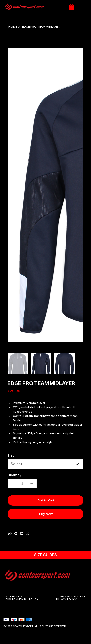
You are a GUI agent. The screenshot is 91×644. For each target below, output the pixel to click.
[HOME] (13, 27)
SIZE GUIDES (14, 596)
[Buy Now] (45, 514)
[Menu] (81, 7)
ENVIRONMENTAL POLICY (22, 599)
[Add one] (32, 484)
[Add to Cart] (45, 500)
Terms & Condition (71, 596)
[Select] (45, 464)
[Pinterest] (22, 533)
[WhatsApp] (10, 533)
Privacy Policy (66, 599)
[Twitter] (27, 533)
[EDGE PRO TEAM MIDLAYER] (41, 27)
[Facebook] (16, 533)
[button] (71, 7)
